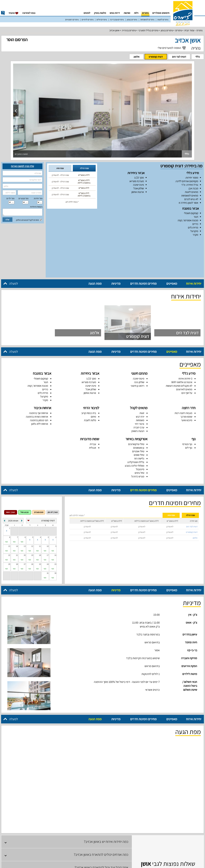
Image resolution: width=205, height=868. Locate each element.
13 (25, 510)
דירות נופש (115, 13)
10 (48, 510)
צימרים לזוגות (163, 19)
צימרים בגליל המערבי (148, 30)
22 (9, 519)
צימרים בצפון (132, 19)
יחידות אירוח (194, 247)
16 (55, 519)
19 (32, 519)
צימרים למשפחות (147, 19)
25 (40, 527)
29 (9, 527)
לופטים (87, 13)
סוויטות (127, 13)
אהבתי (14, 13)
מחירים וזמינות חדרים (143, 247)
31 (48, 536)
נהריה (196, 48)
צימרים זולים (102, 19)
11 (40, 510)
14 (17, 510)
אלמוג (136, 57)
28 (17, 527)
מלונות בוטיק (100, 13)
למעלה (14, 247)
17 (48, 519)
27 (25, 527)
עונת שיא (60, 168)
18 (40, 519)
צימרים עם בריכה (117, 19)
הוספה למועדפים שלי (169, 48)
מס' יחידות (38, 198)
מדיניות (116, 247)
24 (48, 527)
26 (32, 527)
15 (9, 510)
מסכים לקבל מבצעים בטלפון (29, 220)
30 (55, 536)
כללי (198, 57)
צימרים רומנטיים (72, 19)
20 (25, 519)
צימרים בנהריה (129, 30)
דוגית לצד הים (179, 57)
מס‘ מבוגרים (23, 198)
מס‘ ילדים (10, 198)
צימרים (145, 13)
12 (32, 510)
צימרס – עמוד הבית (193, 30)
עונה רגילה (84, 168)
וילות (136, 13)
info (3, 13)
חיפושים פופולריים (161, 13)
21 (17, 519)
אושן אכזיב (114, 30)
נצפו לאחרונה (29, 13)
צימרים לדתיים (88, 19)
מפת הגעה (95, 247)
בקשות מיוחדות (36, 207)
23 (55, 527)
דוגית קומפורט (156, 57)
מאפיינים (172, 247)
